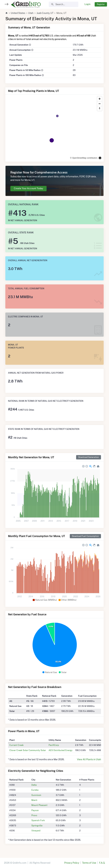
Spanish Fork (38, 820)
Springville (37, 826)
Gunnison (36, 795)
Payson (35, 810)
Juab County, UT (45, 13)
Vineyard (36, 831)
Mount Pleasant (39, 805)
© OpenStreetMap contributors (84, 158)
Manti (34, 800)
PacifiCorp (54, 745)
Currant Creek (16, 745)
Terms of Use (89, 863)
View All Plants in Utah (89, 759)
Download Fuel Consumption (85, 536)
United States (18, 13)
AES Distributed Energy (61, 750)
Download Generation (89, 457)
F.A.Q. (102, 863)
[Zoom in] (100, 99)
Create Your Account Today (28, 188)
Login (87, 4)
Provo (34, 815)
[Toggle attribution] (100, 158)
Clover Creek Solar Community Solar (28, 750)
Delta (34, 785)
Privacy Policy (72, 863)
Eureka (35, 790)
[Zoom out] (100, 104)
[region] (54, 128)
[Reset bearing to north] (100, 108)
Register (101, 4)
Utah (31, 13)
